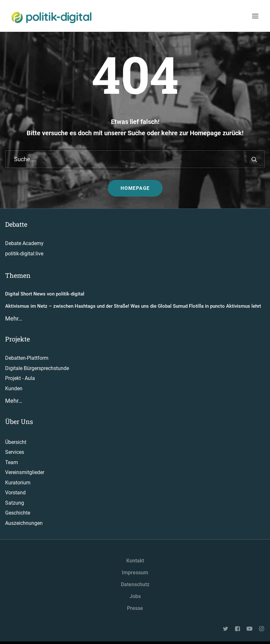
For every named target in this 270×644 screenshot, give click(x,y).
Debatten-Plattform (27, 358)
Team (12, 462)
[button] (254, 159)
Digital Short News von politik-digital (45, 294)
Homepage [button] (135, 188)
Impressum (135, 573)
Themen (18, 275)
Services (15, 452)
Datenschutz (135, 584)
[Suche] (135, 159)
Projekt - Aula (20, 378)
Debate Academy (24, 243)
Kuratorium (18, 483)
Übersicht (16, 442)
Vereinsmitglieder (25, 472)
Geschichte (18, 513)
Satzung (15, 503)
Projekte (17, 339)
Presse (135, 608)
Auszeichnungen (24, 523)
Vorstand (15, 493)
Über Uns (19, 421)
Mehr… (14, 318)
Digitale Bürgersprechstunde (37, 368)
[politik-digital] (51, 18)
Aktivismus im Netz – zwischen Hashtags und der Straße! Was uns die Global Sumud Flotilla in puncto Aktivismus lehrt (133, 306)
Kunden (14, 388)
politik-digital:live (24, 254)
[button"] (226, 629)
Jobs (135, 596)
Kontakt (135, 561)
